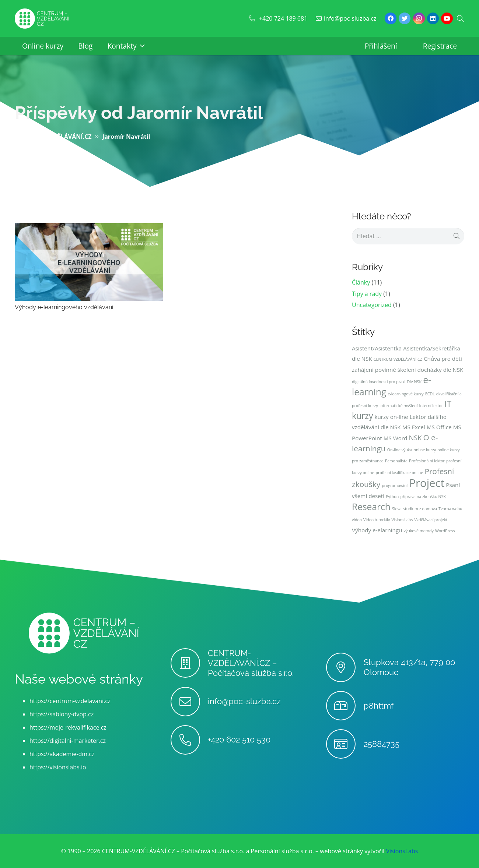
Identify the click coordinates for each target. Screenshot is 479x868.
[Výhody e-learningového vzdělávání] (89, 228)
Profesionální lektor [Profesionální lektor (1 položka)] (427, 461)
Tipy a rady (367, 294)
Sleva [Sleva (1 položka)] (397, 509)
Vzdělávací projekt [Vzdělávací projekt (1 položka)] (431, 520)
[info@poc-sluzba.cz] (189, 702)
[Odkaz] (42, 19)
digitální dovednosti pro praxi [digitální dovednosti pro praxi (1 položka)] (379, 382)
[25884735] (345, 744)
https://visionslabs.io (58, 767)
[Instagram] (419, 18)
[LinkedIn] (433, 18)
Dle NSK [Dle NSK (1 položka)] (414, 382)
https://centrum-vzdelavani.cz (70, 701)
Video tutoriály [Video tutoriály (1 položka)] (377, 520)
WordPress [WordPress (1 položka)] (445, 531)
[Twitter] (405, 18)
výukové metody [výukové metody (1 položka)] (419, 531)
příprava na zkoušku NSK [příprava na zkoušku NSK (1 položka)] (423, 497)
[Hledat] (460, 19)
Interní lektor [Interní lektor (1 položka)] (431, 406)
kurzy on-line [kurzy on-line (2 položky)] (391, 417)
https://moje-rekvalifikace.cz (68, 727)
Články (361, 282)
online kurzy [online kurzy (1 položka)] (425, 450)
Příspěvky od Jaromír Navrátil (139, 113)
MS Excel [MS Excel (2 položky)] (414, 427)
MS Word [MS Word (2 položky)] (396, 438)
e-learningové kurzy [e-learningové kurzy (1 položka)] (405, 394)
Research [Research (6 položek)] (371, 507)
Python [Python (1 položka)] (392, 497)
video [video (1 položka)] (357, 520)
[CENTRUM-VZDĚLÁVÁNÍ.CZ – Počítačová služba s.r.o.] (189, 663)
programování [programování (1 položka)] (395, 486)
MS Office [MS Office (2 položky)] (439, 427)
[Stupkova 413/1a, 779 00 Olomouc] (345, 667)
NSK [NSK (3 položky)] (415, 438)
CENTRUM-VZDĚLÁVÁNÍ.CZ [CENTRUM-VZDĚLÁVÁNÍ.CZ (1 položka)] (398, 359)
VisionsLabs (402, 851)
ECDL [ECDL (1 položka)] (430, 394)
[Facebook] (391, 18)
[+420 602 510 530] (189, 740)
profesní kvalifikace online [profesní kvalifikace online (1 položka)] (400, 473)
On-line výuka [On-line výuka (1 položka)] (400, 450)
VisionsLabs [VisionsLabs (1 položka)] (402, 520)
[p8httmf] (345, 706)
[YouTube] (447, 18)
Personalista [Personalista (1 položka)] (396, 461)
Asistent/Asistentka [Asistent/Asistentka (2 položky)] (377, 348)
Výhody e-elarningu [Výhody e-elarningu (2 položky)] (377, 530)
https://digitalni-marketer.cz (68, 741)
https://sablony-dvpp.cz (62, 714)
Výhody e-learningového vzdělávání (64, 307)
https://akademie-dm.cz (62, 754)
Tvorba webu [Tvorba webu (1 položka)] (450, 509)
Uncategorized (372, 305)
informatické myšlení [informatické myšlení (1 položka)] (399, 406)
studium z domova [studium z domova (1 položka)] (420, 509)
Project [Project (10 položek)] (427, 483)
